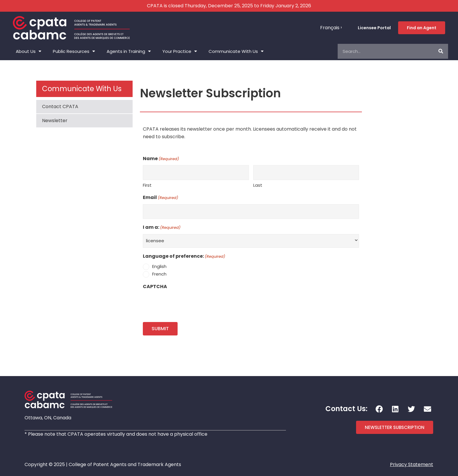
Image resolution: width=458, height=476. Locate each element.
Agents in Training (129, 51)
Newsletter (55, 121)
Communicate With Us (236, 51)
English (159, 266)
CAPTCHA (155, 287)
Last (258, 185)
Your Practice (180, 51)
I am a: (162, 228)
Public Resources (74, 51)
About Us (28, 51)
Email (161, 198)
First (147, 185)
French (159, 274)
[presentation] (187, 304)
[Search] (441, 51)
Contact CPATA (60, 107)
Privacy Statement (412, 464)
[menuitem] (331, 28)
